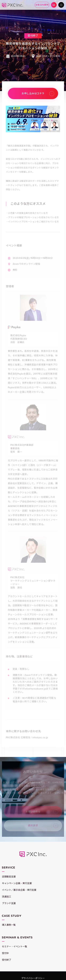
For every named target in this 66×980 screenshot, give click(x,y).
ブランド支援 (9, 903)
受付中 (5, 953)
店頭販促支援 (9, 877)
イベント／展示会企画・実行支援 (19, 890)
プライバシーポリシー (33, 978)
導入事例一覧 (9, 925)
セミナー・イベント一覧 (15, 947)
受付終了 (7, 960)
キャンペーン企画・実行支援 (17, 883)
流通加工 (7, 897)
